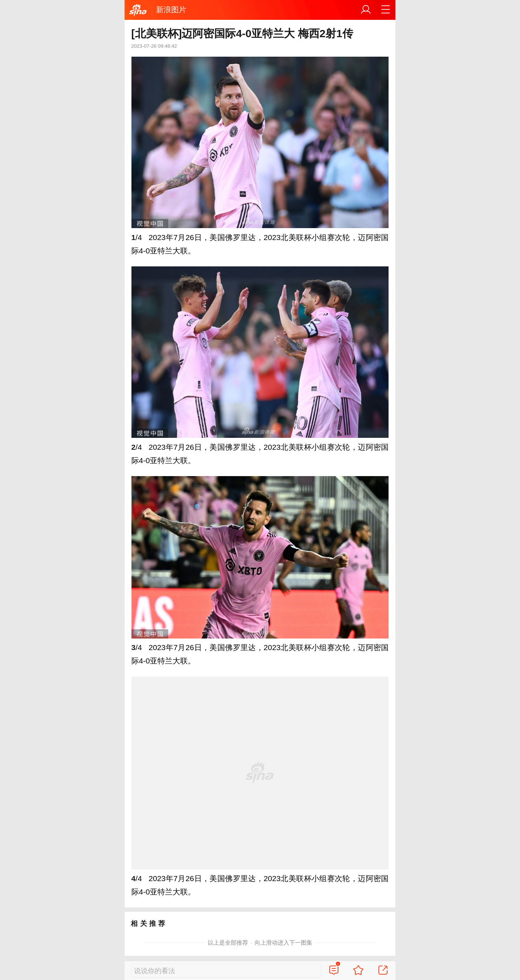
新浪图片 (171, 10)
